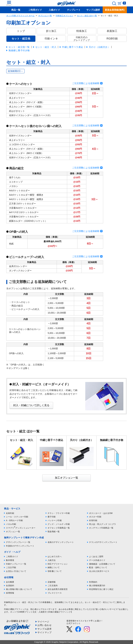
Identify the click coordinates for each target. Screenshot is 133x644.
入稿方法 (52, 560)
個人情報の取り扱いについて (19, 589)
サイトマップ (44, 632)
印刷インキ (51, 39)
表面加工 (112, 31)
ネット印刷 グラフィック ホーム (20, 16)
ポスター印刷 (95, 517)
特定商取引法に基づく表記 (101, 589)
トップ (21, 31)
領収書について (55, 571)
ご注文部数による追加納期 (86, 83)
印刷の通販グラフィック (15, 609)
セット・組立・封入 (46, 47)
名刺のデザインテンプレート (61, 542)
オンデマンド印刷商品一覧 (101, 528)
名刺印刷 (10, 513)
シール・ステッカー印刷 (17, 517)
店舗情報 (52, 582)
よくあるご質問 (96, 557)
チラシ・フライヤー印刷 (59, 513)
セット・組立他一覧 (19, 47)
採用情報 (10, 593)
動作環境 (10, 560)
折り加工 (51, 31)
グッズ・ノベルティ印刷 (59, 524)
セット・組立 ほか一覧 (87, 16)
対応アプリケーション (58, 564)
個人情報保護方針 (97, 586)
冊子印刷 (52, 517)
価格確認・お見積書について (102, 564)
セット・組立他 (21, 39)
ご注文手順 (11, 568)
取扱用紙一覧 (54, 532)
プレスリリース (55, 593)
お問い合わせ (44, 625)
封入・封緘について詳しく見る (31, 405)
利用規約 (93, 582)
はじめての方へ (55, 557)
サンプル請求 (44, 629)
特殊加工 (82, 31)
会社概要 (10, 582)
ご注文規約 (53, 586)
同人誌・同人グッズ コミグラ (102, 524)
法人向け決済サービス (99, 571)
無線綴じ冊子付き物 (19, 50)
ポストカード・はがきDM (101, 513)
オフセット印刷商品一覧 (59, 528)
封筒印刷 (93, 520)
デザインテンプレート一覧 (18, 542)
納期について (54, 568)
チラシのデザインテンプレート (103, 542)
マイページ (43, 622)
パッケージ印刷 (55, 520)
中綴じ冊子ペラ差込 (73, 47)
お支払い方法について (16, 571)
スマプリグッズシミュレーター (21, 528)
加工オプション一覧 (66, 478)
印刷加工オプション (64, 16)
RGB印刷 (112, 39)
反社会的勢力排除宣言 (58, 589)
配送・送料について (98, 568)
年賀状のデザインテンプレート (20, 546)
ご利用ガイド (12, 557)
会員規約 (10, 586)
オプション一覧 (45, 16)
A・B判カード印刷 (14, 520)
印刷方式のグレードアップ (82, 39)
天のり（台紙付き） (99, 47)
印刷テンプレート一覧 (16, 564)
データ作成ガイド (97, 560)
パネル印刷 (11, 524)
